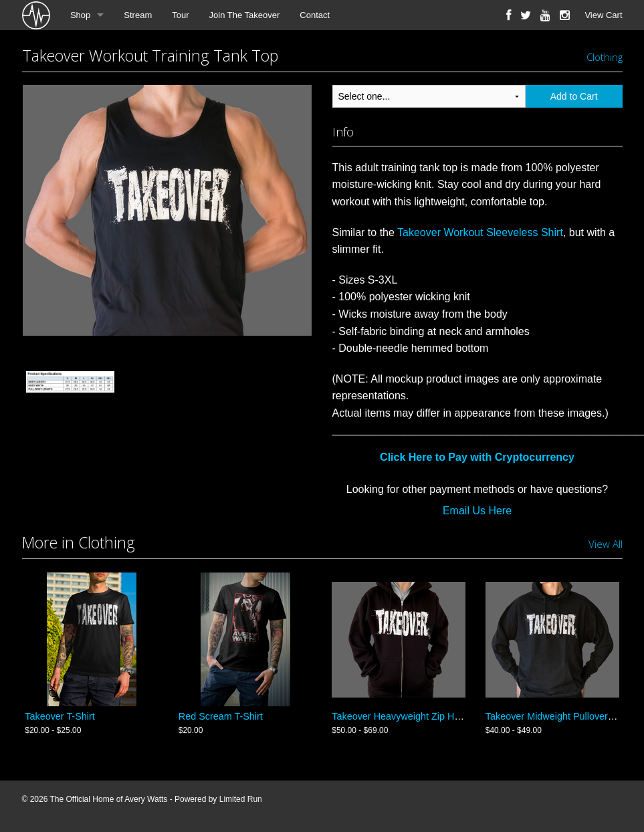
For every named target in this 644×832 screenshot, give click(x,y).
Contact (315, 15)
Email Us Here (477, 511)
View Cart (603, 15)
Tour (180, 15)
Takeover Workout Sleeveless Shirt (480, 232)
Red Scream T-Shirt (221, 716)
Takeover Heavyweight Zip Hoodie (405, 716)
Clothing (605, 57)
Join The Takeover (245, 15)
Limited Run (241, 799)
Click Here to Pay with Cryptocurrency (477, 457)
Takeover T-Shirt (60, 716)
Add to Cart (574, 96)
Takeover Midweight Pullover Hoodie (563, 716)
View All (606, 544)
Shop (80, 15)
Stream (138, 15)
